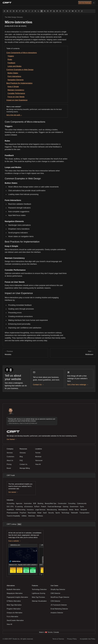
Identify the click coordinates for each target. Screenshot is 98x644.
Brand (9, 468)
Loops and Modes (14, 66)
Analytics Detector (57, 613)
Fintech (44, 507)
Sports (58, 513)
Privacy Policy (72, 639)
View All (38, 464)
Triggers (11, 56)
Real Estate (32, 513)
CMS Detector (55, 593)
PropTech (23, 513)
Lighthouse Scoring (39, 593)
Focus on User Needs (16, 97)
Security (51, 513)
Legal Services (40, 510)
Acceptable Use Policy (88, 639)
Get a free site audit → (14, 115)
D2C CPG (10, 507)
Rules (10, 59)
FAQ (21, 460)
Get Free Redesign (85, 3)
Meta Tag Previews (38, 597)
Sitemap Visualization (39, 601)
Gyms (82, 507)
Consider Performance (16, 93)
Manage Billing (25, 468)
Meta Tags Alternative (14, 605)
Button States (13, 73)
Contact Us (23, 464)
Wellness (40, 516)
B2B (35, 503)
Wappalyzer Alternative (15, 593)
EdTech (37, 507)
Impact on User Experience (17, 100)
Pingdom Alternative (14, 609)
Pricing (9, 464)
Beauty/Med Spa (51, 503)
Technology (65, 513)
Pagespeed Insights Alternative (17, 597)
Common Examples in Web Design (20, 70)
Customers (10, 457)
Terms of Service (58, 639)
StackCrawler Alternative (15, 620)
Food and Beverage (54, 507)
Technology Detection (39, 589)
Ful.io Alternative (12, 617)
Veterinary (32, 516)
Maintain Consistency (16, 90)
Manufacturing (52, 510)
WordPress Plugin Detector (60, 597)
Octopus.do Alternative (14, 613)
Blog (21, 457)
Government (74, 507)
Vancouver (39, 460)
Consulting (72, 503)
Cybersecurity (82, 503)
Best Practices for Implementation (19, 83)
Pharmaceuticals (12, 513)
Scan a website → (15, 541)
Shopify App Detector (58, 589)
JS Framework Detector (59, 605)
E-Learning (19, 507)
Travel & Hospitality (13, 516)
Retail (39, 513)
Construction (62, 503)
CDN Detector (55, 601)
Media (71, 510)
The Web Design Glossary (14, 17)
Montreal (38, 457)
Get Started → (12, 439)
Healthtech (10, 510)
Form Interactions (14, 76)
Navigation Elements (16, 80)
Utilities (24, 516)
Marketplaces (63, 510)
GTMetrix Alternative (14, 601)
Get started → (13, 492)
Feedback (11, 63)
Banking (40, 503)
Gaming (66, 507)
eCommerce (28, 507)
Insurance (30, 510)
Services (10, 453)
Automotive (28, 503)
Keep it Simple (13, 87)
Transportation (84, 513)
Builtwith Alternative (13, 589)
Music (77, 510)
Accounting (11, 503)
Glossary (23, 453)
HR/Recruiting (21, 510)
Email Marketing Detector (59, 609)
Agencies (19, 503)
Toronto (38, 453)
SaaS (45, 513)
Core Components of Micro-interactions (22, 53)
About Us (10, 460)
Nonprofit (84, 510)
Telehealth (74, 513)
